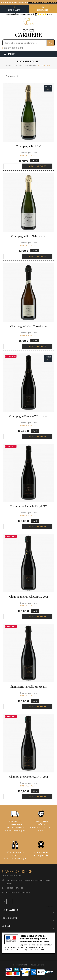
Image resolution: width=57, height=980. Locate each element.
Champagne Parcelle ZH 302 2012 (28, 597)
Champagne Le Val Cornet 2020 (29, 326)
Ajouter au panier (37, 166)
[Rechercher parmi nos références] (28, 43)
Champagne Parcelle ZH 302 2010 (29, 416)
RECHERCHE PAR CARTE (13, 48)
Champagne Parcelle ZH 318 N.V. (29, 506)
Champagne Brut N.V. (28, 146)
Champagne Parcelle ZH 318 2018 (29, 687)
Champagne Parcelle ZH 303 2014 (28, 777)
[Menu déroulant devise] (50, 907)
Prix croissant (28, 76)
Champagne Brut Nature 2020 (29, 236)
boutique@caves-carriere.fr (18, 892)
